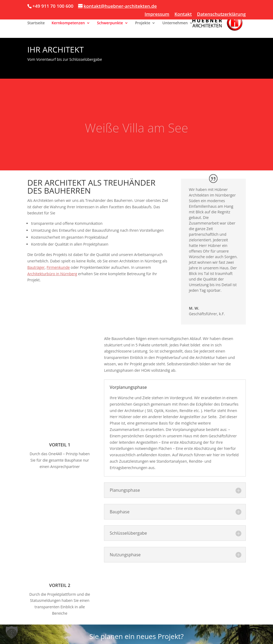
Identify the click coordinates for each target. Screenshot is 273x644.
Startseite (36, 23)
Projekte (143, 23)
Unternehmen (175, 23)
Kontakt (183, 14)
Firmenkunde (58, 267)
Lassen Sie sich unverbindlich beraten (136, 600)
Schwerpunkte (110, 23)
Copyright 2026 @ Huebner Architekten (53, 637)
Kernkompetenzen (68, 23)
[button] (12, 632)
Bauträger (36, 267)
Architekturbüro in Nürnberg (52, 274)
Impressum (157, 14)
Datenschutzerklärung (221, 14)
